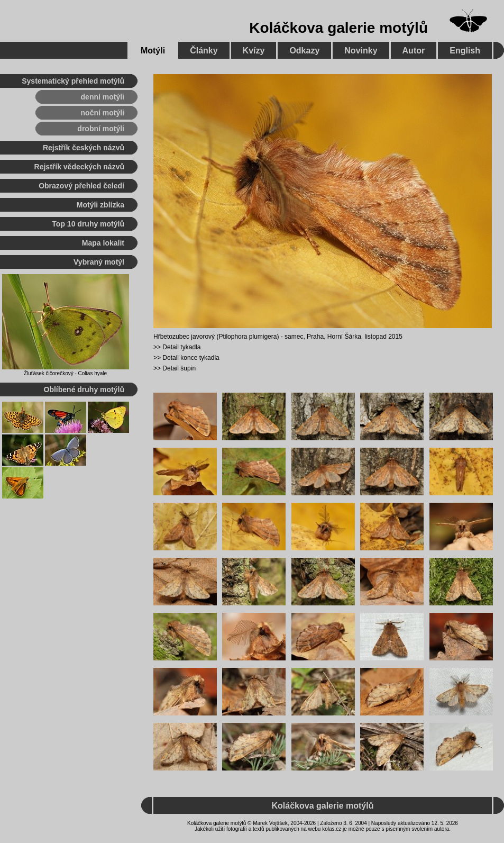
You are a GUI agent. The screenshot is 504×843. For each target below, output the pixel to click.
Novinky (361, 51)
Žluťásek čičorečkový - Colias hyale (65, 373)
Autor (414, 51)
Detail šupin (179, 368)
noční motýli (103, 113)
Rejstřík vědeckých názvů (79, 167)
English (465, 51)
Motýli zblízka (100, 205)
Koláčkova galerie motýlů (338, 28)
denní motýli (103, 97)
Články (204, 51)
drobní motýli (101, 129)
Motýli (153, 51)
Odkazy (304, 51)
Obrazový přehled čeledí (81, 186)
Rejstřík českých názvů (84, 148)
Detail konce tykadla (191, 358)
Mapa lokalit (103, 243)
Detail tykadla (181, 347)
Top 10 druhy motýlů (88, 224)
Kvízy (254, 51)
